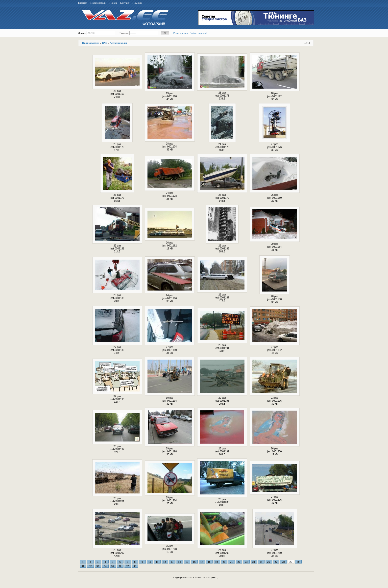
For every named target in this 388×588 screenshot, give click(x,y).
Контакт (125, 3)
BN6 (105, 43)
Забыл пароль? (199, 33)
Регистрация (180, 33)
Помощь (137, 3)
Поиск (113, 3)
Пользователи (98, 3)
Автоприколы (118, 43)
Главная (83, 3)
